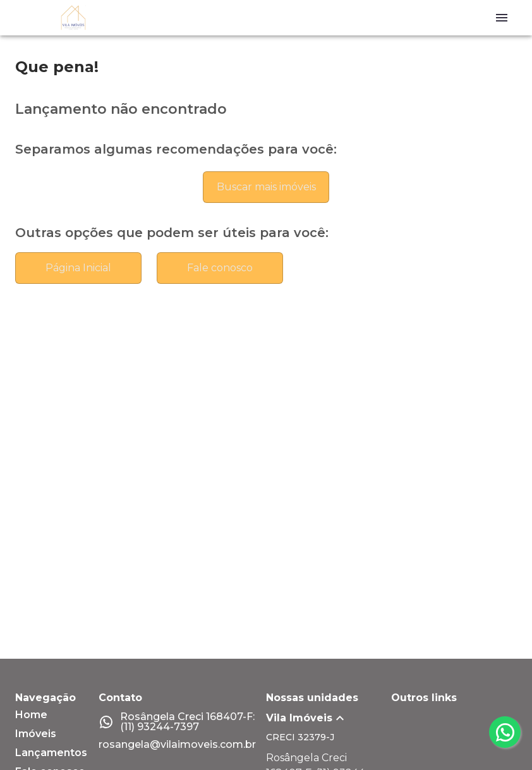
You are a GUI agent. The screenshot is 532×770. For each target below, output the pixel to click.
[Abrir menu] (502, 18)
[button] (329, 718)
